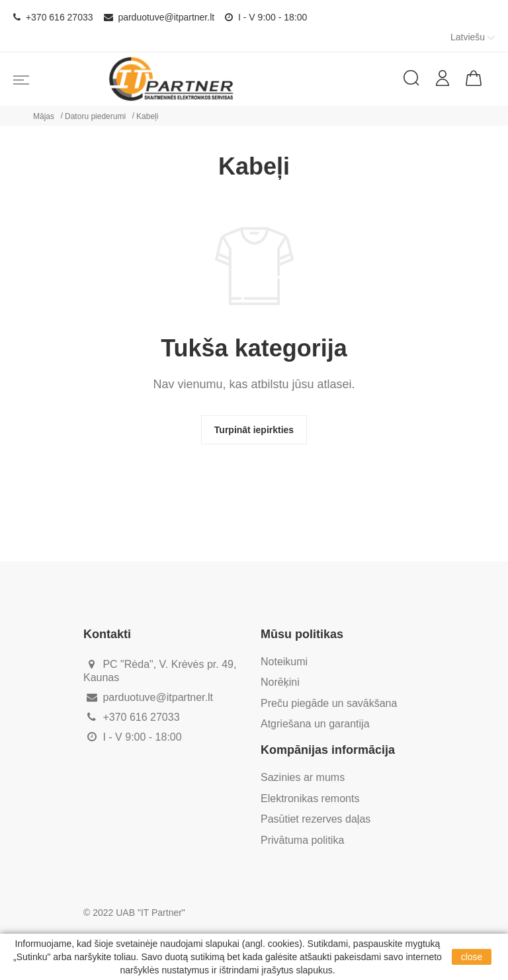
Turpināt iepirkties (254, 430)
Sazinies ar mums (303, 777)
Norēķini (280, 682)
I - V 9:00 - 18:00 (266, 17)
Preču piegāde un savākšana (329, 703)
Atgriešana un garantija (315, 724)
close (472, 957)
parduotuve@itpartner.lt (159, 17)
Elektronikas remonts (310, 798)
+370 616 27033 (53, 17)
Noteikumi (284, 662)
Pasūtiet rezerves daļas (316, 819)
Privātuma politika (302, 840)
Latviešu (474, 37)
